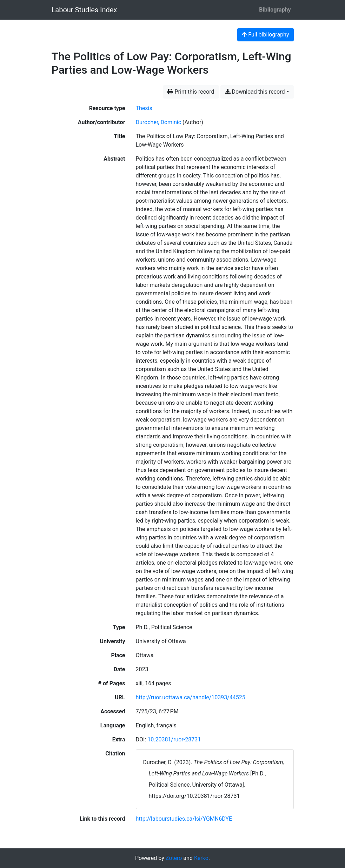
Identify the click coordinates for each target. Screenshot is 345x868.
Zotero (174, 858)
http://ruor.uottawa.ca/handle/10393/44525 (191, 697)
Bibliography (275, 10)
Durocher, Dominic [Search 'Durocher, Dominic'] (159, 122)
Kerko (201, 858)
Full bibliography (265, 35)
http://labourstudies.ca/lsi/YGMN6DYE (184, 819)
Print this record (191, 92)
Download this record (255, 92)
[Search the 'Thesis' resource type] (144, 108)
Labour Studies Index (84, 10)
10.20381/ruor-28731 (174, 739)
